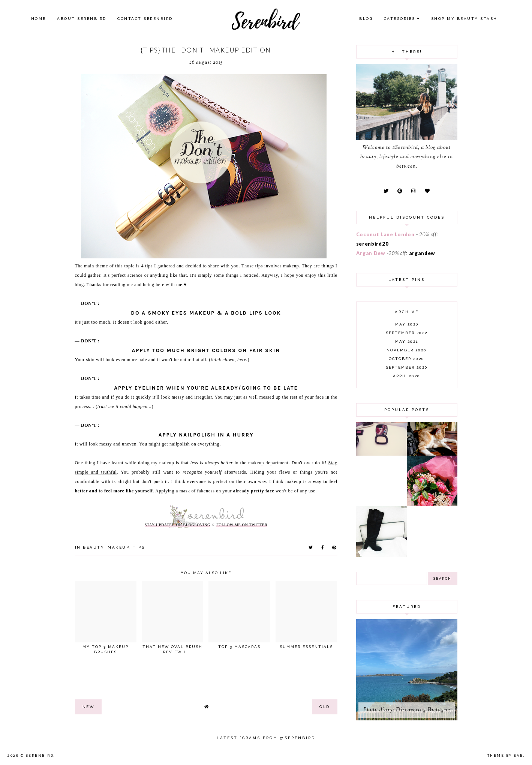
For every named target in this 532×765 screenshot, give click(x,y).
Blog (366, 19)
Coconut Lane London (385, 234)
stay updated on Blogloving (178, 525)
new (88, 707)
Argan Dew (371, 253)
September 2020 (407, 367)
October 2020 (407, 359)
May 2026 (407, 324)
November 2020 (407, 350)
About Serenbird (82, 19)
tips (139, 547)
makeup (118, 547)
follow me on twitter (242, 525)
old (325, 707)
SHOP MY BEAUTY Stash (464, 19)
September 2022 (407, 333)
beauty (93, 547)
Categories (400, 19)
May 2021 (407, 341)
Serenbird (40, 756)
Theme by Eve (505, 756)
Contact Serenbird (145, 19)
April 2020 (407, 376)
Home (39, 19)
